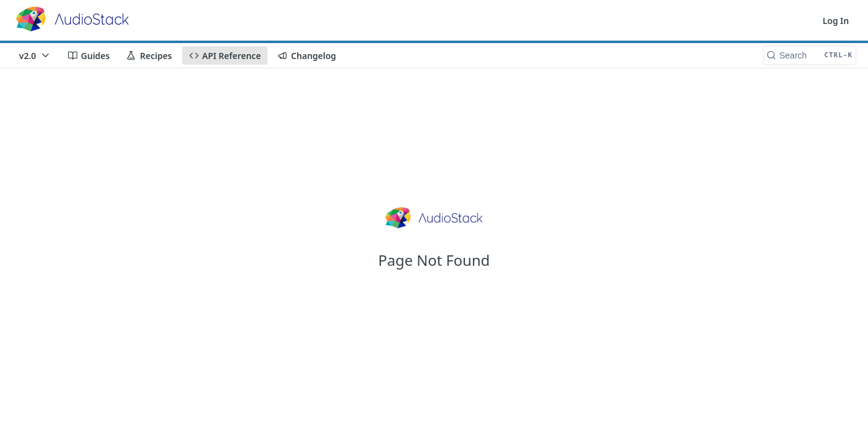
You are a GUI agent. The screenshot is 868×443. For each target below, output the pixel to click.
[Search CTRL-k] (810, 55)
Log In (836, 21)
